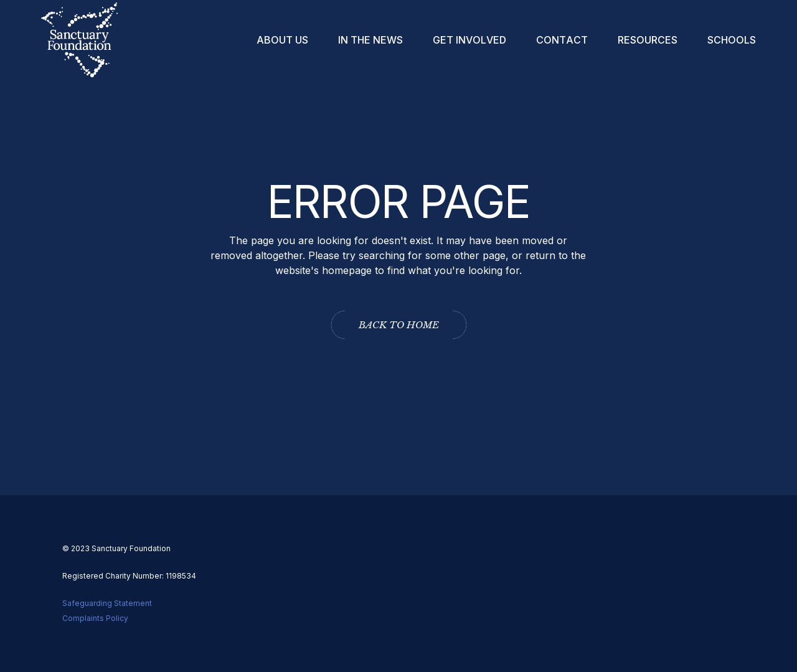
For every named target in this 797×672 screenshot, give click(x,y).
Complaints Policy (95, 618)
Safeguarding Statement (107, 603)
